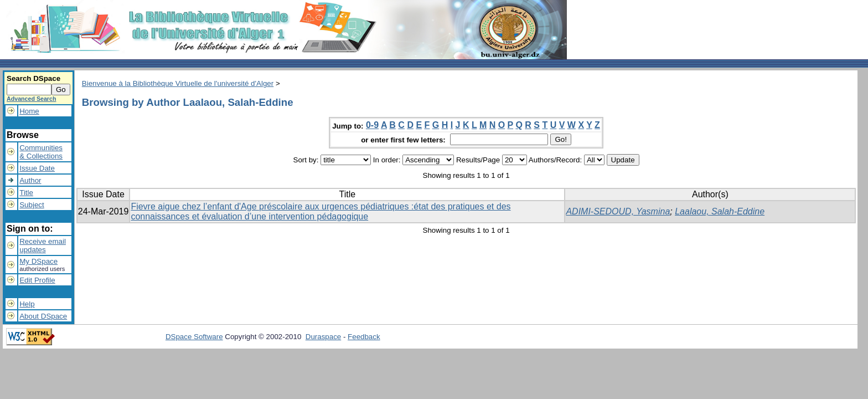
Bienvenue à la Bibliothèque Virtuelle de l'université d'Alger (178, 83)
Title (26, 193)
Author (30, 180)
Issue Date (37, 168)
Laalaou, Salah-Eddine (720, 211)
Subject (32, 205)
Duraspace (323, 337)
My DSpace (38, 261)
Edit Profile (37, 280)
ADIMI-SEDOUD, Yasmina (618, 211)
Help (27, 304)
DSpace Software (194, 337)
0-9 (372, 125)
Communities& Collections (41, 152)
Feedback (364, 337)
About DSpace (43, 316)
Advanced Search (31, 99)
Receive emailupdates (43, 245)
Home (29, 111)
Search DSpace (33, 78)
